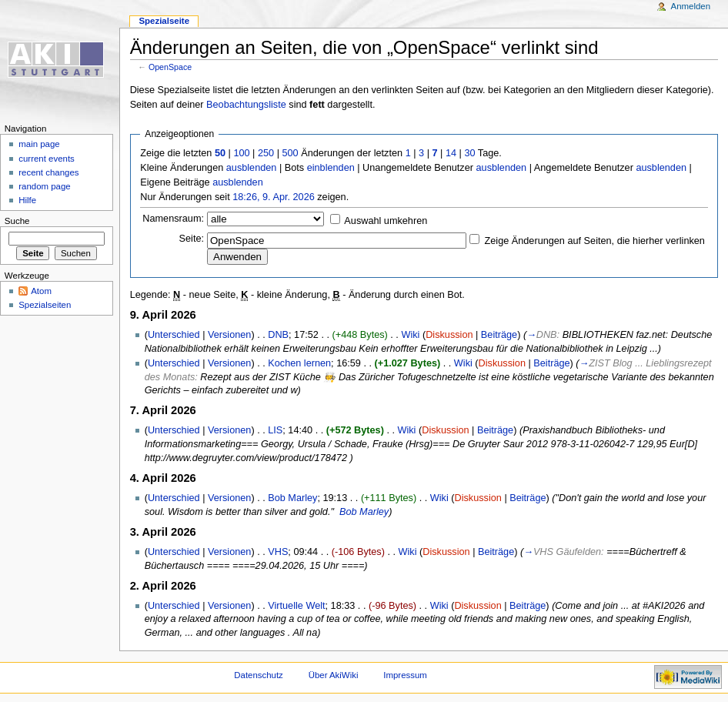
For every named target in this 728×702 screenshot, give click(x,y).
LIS (275, 430)
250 (266, 153)
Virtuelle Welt (296, 606)
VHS (278, 552)
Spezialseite (164, 21)
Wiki (410, 335)
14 (451, 153)
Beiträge (499, 335)
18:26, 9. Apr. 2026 (274, 197)
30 (469, 153)
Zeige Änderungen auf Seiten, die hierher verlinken (595, 241)
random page (45, 186)
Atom (41, 291)
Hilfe (27, 200)
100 (241, 153)
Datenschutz (259, 675)
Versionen (229, 335)
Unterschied (174, 335)
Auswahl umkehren (386, 221)
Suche (17, 221)
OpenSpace (170, 67)
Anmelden (691, 6)
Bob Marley (292, 498)
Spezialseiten (45, 305)
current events (47, 159)
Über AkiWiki (334, 675)
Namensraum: (173, 219)
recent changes (48, 172)
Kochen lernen (299, 363)
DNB (278, 335)
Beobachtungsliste (246, 105)
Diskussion (449, 335)
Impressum (405, 675)
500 (290, 153)
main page (39, 144)
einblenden (331, 168)
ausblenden (252, 168)
